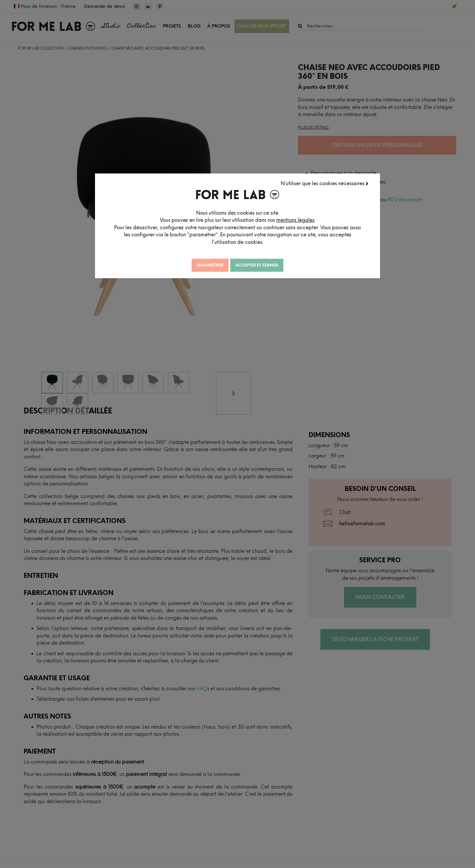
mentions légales (303, 220)
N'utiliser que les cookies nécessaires (325, 183)
